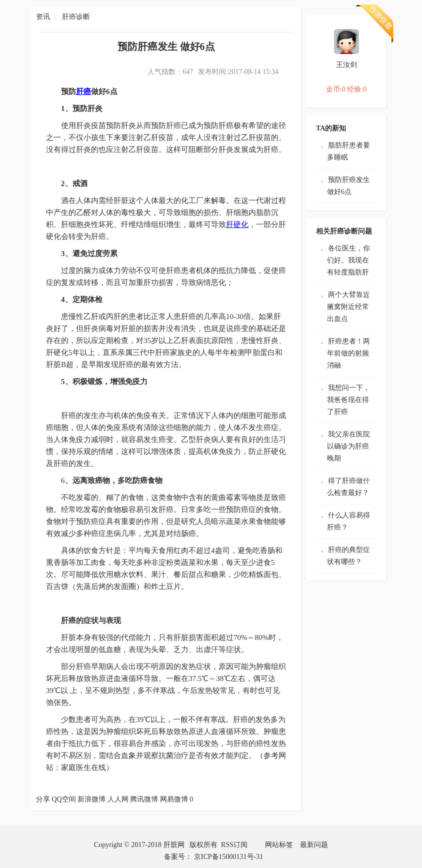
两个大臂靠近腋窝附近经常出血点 (348, 307)
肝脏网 (174, 845)
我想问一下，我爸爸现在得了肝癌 (348, 400)
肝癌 (83, 91)
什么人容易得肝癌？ (348, 521)
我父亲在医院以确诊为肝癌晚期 (348, 446)
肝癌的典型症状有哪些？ (348, 556)
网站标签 (279, 845)
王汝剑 (346, 65)
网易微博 (174, 799)
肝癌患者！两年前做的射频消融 (348, 353)
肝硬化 (237, 224)
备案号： (179, 857)
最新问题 (314, 845)
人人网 (118, 799)
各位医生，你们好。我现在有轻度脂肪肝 (348, 260)
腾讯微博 (144, 799)
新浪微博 (91, 799)
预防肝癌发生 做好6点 (348, 186)
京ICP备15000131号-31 (228, 857)
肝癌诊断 (76, 17)
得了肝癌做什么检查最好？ (348, 487)
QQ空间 (64, 799)
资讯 (43, 17)
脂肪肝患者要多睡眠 (348, 151)
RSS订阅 (234, 845)
